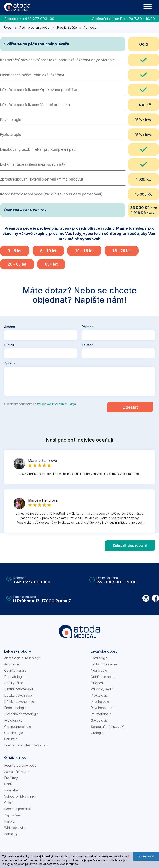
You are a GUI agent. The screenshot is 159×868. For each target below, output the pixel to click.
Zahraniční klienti (17, 772)
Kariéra (9, 821)
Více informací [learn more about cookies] (69, 864)
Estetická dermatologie (21, 714)
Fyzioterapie (13, 720)
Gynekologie (14, 733)
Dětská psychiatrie (18, 695)
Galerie (9, 803)
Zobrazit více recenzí (130, 546)
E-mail (9, 345)
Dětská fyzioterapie (19, 689)
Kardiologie (99, 658)
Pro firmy (11, 778)
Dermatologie (14, 677)
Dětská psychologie (19, 702)
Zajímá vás (12, 815)
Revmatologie (101, 714)
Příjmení (88, 327)
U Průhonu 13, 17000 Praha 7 (42, 601)
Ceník (8, 784)
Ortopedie (98, 683)
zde (56, 864)
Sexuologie (99, 720)
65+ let (51, 264)
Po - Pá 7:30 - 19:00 (137, 19)
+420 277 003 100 (38, 19)
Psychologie (100, 702)
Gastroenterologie (18, 727)
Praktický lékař (102, 689)
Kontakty (11, 834)
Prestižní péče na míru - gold (77, 27)
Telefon (88, 345)
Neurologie (99, 670)
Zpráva (10, 363)
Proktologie (99, 695)
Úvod (8, 27)
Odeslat (130, 407)
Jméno (10, 327)
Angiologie (12, 664)
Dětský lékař (14, 683)
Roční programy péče (34, 27)
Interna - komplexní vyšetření (26, 745)
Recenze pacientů (18, 809)
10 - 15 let (84, 251)
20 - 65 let (17, 264)
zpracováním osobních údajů (56, 404)
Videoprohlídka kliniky (20, 796)
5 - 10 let (48, 251)
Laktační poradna (104, 664)
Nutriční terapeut (103, 677)
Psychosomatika (103, 708)
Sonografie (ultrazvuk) (108, 727)
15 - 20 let (122, 251)
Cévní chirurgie (15, 670)
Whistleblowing (15, 828)
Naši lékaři (12, 790)
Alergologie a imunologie (22, 658)
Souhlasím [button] (146, 856)
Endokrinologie (15, 708)
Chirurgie (11, 739)
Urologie (97, 733)
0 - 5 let (15, 251)
